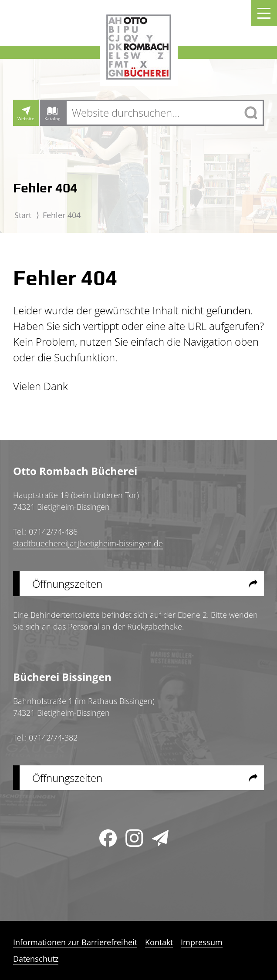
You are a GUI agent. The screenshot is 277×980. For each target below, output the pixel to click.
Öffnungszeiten (67, 584)
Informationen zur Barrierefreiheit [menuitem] (75, 942)
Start (23, 215)
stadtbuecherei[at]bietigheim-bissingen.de (88, 543)
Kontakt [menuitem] (159, 942)
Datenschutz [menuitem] (36, 959)
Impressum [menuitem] (202, 942)
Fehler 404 (62, 215)
